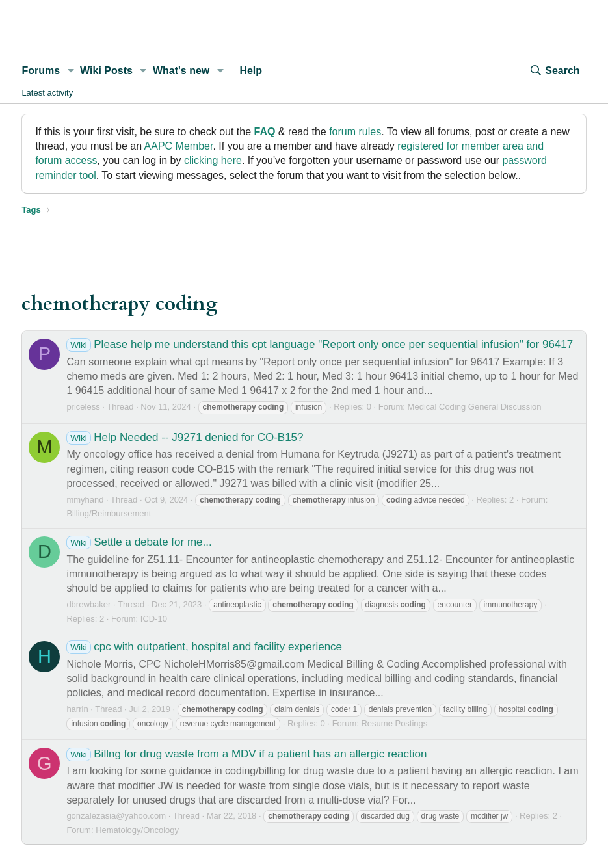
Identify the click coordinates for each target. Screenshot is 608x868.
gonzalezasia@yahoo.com (116, 816)
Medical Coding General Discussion (475, 407)
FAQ (265, 132)
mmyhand (85, 500)
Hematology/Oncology (137, 830)
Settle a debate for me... (139, 542)
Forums (41, 71)
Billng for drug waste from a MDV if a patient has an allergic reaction (246, 754)
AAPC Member (179, 146)
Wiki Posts (106, 71)
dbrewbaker (88, 604)
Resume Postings (394, 723)
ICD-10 (154, 619)
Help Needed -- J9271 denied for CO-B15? (185, 437)
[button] (71, 71)
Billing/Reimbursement (109, 513)
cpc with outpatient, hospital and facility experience (204, 647)
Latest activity (47, 93)
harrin (77, 709)
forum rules (355, 132)
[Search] (554, 71)
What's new (181, 71)
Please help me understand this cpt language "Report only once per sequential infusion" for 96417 (320, 344)
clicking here (213, 160)
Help (251, 71)
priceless (83, 407)
